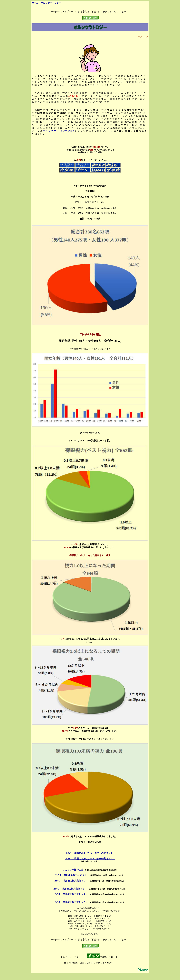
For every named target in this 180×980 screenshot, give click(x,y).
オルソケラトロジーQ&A (59, 131)
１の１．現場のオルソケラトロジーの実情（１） (90, 853)
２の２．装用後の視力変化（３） (70, 889)
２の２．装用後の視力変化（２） (71, 881)
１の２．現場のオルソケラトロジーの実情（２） (90, 859)
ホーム (35, 3)
